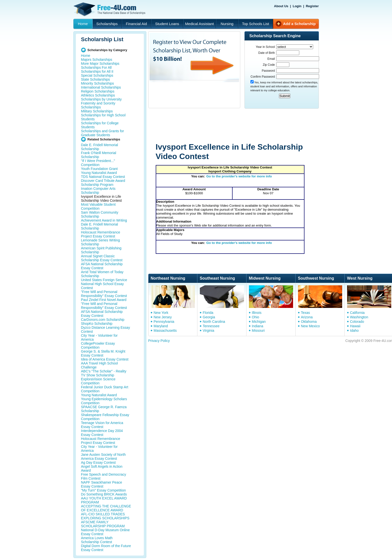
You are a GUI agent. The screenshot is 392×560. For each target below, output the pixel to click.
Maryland (161, 326)
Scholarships (107, 24)
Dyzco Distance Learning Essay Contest (106, 329)
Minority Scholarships (98, 83)
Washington (359, 317)
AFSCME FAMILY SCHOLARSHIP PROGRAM (103, 524)
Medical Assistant (200, 24)
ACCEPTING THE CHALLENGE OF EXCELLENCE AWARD (106, 508)
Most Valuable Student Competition (98, 206)
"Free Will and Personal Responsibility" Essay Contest (104, 294)
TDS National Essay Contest (103, 177)
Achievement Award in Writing (104, 220)
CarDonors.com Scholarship (103, 320)
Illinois (257, 313)
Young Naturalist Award (99, 173)
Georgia (209, 317)
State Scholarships (96, 79)
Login (297, 6)
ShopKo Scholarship (97, 324)
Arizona (307, 317)
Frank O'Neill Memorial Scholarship (99, 155)
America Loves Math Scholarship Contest (97, 540)
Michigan (259, 322)
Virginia (209, 330)
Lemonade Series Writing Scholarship (101, 242)
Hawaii (355, 326)
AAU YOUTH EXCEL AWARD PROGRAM (104, 500)
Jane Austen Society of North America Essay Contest (104, 457)
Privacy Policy (159, 341)
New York (161, 313)
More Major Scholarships (100, 64)
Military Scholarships (97, 111)
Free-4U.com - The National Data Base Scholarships (110, 9)
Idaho (354, 330)
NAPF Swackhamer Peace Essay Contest (102, 484)
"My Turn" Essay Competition (104, 490)
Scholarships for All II (97, 71)
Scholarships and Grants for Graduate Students (103, 133)
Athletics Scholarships (98, 95)
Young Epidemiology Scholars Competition (104, 401)
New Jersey (163, 317)
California (357, 313)
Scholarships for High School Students (103, 117)
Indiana (258, 326)
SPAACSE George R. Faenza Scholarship (104, 409)
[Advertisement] (242, 126)
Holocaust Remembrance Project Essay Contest (101, 234)
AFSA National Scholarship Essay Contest (102, 266)
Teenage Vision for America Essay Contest (102, 425)
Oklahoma (309, 322)
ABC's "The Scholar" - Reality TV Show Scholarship (104, 373)
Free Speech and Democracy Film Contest (104, 476)
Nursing (227, 24)
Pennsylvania (164, 322)
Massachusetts (165, 330)
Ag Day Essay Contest (98, 462)
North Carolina (214, 322)
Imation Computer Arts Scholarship (98, 191)
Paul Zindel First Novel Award (104, 300)
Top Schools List (256, 24)
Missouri (258, 330)
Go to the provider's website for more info (239, 176)
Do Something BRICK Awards (104, 494)
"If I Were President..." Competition (98, 163)
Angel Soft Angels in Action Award (102, 468)
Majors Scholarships (97, 60)
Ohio (256, 317)
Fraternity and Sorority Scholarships (98, 105)
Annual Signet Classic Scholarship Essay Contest (102, 258)
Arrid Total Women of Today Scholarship (102, 274)
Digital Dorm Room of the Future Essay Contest (106, 548)
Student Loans (167, 24)
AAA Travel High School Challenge (100, 365)
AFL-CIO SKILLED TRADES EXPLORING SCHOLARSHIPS (105, 516)
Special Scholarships (97, 75)
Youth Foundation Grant (99, 169)
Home (83, 24)
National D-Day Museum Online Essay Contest (106, 532)
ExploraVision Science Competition (98, 381)
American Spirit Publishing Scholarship (101, 250)
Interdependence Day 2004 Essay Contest (102, 433)
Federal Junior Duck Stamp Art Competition (105, 389)
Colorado (357, 322)
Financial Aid (136, 24)
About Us (281, 6)
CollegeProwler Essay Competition (98, 345)
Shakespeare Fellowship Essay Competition (105, 417)
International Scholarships (101, 87)
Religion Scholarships (98, 91)
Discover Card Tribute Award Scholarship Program (103, 183)
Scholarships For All (96, 67)
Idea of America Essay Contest (105, 359)
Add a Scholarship (300, 24)
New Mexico (310, 326)
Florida (208, 313)
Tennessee (211, 326)
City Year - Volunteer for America (99, 337)
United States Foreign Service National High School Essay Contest (104, 284)
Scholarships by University (101, 99)
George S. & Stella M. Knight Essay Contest (103, 353)
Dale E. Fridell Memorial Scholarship (100, 147)
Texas (306, 313)
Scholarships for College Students (100, 125)
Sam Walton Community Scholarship (100, 214)
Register (312, 6)
